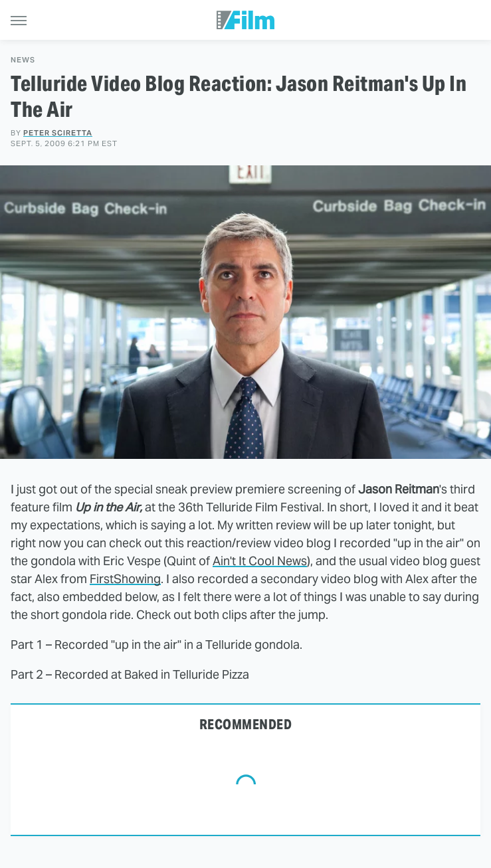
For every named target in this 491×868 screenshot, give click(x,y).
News (23, 60)
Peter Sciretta (58, 133)
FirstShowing (125, 579)
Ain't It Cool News (260, 561)
